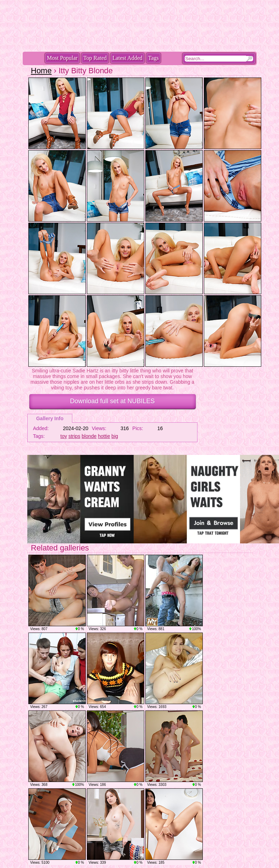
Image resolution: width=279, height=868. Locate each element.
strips (74, 436)
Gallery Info (50, 418)
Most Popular (62, 58)
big (115, 436)
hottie (104, 436)
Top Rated (95, 58)
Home (41, 71)
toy (64, 436)
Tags (154, 58)
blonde (89, 436)
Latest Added (127, 58)
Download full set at (112, 401)
